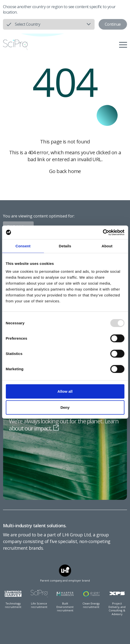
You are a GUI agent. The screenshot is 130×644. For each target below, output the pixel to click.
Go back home (65, 171)
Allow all (65, 391)
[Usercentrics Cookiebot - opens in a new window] (103, 232)
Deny (65, 407)
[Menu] (123, 45)
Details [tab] (65, 246)
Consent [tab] (23, 246)
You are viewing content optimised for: (39, 216)
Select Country (27, 24)
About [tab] (107, 246)
